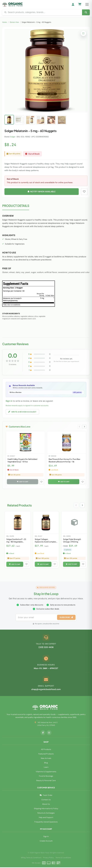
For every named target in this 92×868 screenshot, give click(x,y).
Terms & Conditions (63, 858)
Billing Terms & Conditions (31, 858)
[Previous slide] (79, 427)
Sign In (46, 837)
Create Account (46, 842)
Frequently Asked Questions (46, 822)
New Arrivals (46, 759)
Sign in (9, 401)
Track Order (46, 796)
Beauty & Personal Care (46, 781)
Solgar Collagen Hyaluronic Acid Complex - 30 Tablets (46, 542)
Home (5, 22)
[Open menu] (87, 4)
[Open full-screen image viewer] (83, 33)
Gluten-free (14, 22)
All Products (46, 750)
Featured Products (46, 755)
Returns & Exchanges (46, 814)
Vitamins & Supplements (46, 772)
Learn (46, 768)
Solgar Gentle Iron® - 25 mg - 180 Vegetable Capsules (16, 542)
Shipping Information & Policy (46, 809)
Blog (46, 763)
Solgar (13, 137)
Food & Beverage (46, 777)
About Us (46, 805)
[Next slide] (84, 427)
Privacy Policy (48, 858)
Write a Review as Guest (22, 412)
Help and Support (46, 818)
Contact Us (46, 800)
